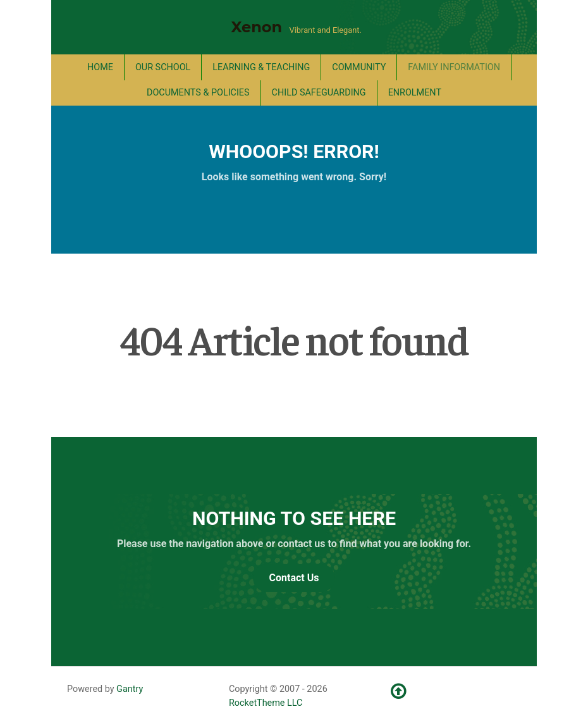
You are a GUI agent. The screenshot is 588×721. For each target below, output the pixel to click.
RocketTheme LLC (266, 703)
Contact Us (294, 578)
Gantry (130, 689)
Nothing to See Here (294, 518)
